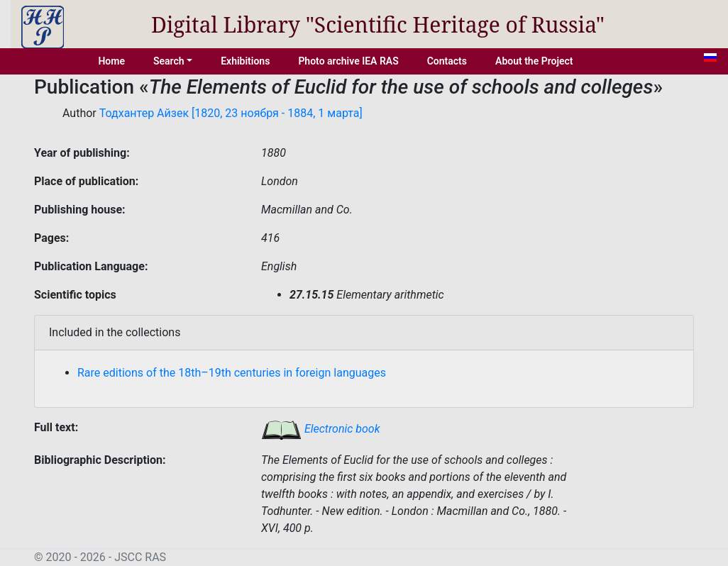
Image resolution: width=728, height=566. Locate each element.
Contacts (447, 61)
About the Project (534, 61)
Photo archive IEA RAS (348, 61)
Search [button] (169, 61)
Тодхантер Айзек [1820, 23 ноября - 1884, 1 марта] (231, 113)
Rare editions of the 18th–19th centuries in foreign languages (232, 373)
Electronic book (321, 429)
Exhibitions (245, 61)
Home (111, 61)
